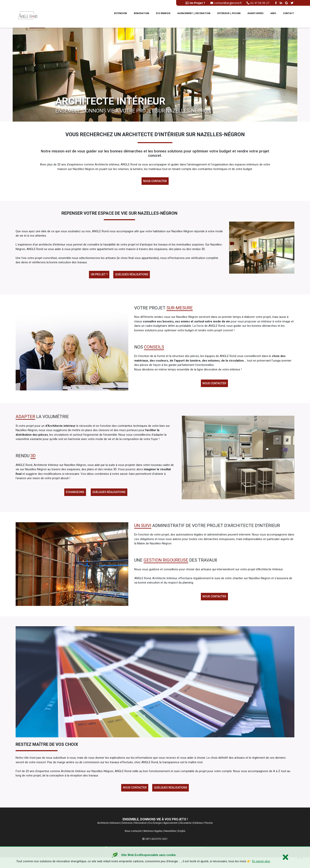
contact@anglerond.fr (226, 3)
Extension (121, 17)
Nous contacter (155, 182)
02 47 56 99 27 (258, 3)
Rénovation (140, 834)
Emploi (182, 842)
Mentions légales (153, 842)
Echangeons (74, 498)
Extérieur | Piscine (229, 17)
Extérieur (198, 834)
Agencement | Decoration (194, 17)
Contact (288, 17)
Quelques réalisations (133, 277)
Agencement (170, 834)
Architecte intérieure (109, 834)
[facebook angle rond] (276, 3)
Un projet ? (98, 277)
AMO (273, 17)
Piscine (209, 834)
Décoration (185, 834)
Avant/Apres (256, 17)
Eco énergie (163, 17)
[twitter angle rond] (293, 3)
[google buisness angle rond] (287, 3)
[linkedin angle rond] (281, 3)
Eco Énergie (155, 834)
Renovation (141, 17)
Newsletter (170, 842)
